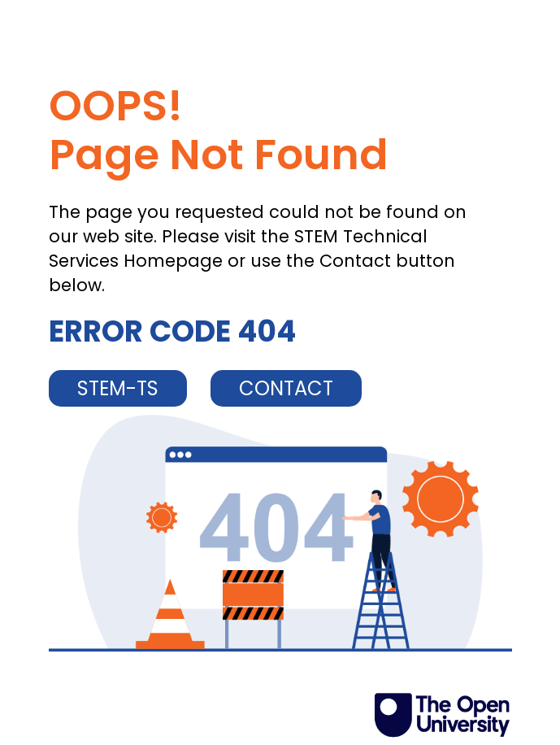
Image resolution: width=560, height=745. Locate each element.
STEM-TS (118, 388)
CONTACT (286, 388)
